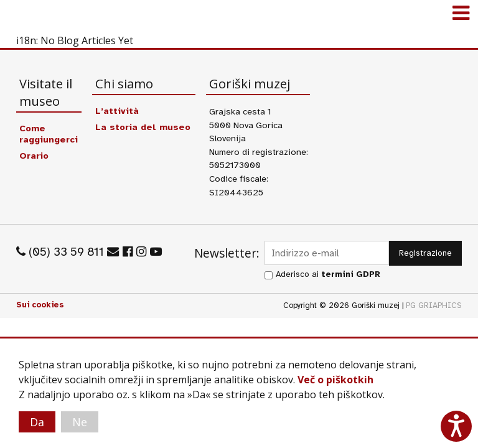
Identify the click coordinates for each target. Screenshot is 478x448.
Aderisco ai (328, 274)
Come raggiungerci (49, 134)
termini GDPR (351, 274)
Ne (80, 422)
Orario (34, 156)
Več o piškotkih (335, 380)
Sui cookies (40, 305)
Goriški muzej (25, 16)
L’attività (117, 111)
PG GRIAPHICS (434, 306)
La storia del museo (143, 127)
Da (37, 422)
